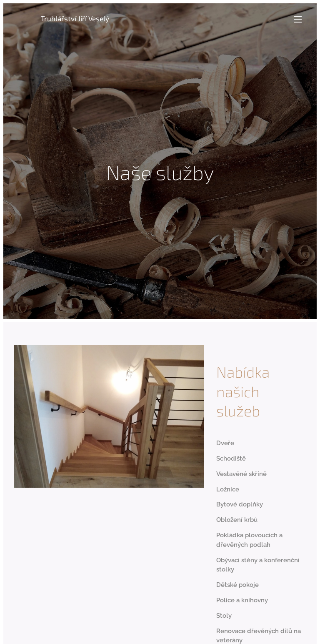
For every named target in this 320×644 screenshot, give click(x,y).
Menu (298, 19)
